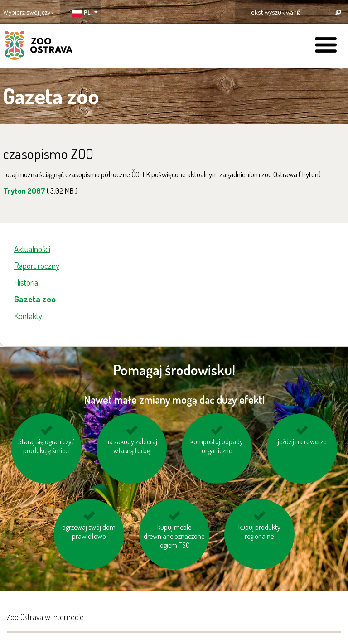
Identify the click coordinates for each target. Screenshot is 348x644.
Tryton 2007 (40, 191)
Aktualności (32, 249)
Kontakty (28, 316)
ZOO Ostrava (39, 47)
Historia (26, 282)
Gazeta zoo (35, 299)
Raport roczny (37, 265)
